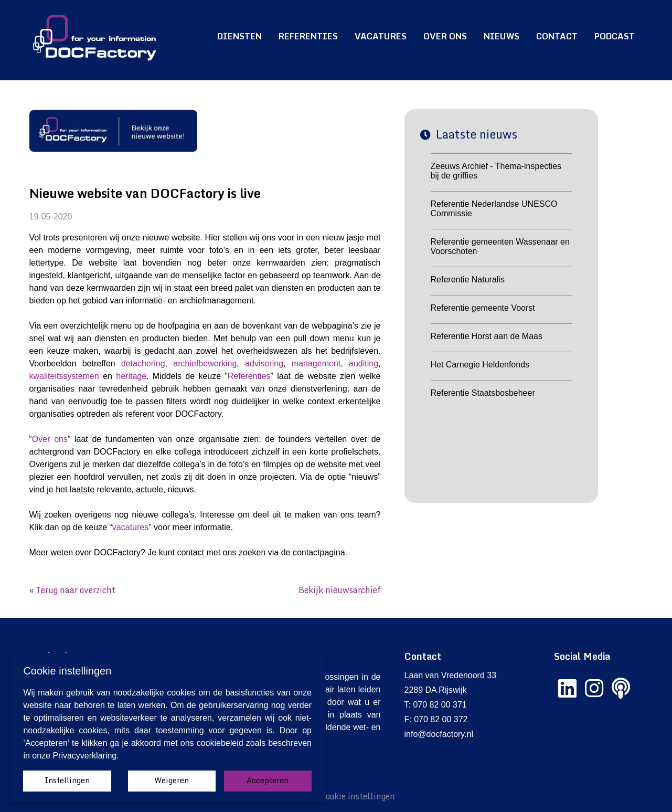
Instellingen (67, 780)
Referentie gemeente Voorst (483, 308)
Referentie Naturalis (468, 280)
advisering (264, 363)
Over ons (445, 36)
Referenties (308, 36)
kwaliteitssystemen (64, 376)
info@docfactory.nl (439, 734)
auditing (364, 363)
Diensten (239, 36)
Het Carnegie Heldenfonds (480, 365)
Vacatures (381, 36)
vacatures (130, 527)
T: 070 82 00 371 (436, 705)
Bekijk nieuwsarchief (340, 590)
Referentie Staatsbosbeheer (483, 393)
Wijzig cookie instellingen (345, 796)
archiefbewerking (205, 363)
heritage (131, 376)
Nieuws (502, 36)
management (316, 363)
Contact (557, 36)
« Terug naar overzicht (72, 590)
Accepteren (268, 780)
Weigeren (172, 780)
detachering (143, 363)
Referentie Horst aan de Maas (487, 336)
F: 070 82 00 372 (436, 719)
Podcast (615, 36)
